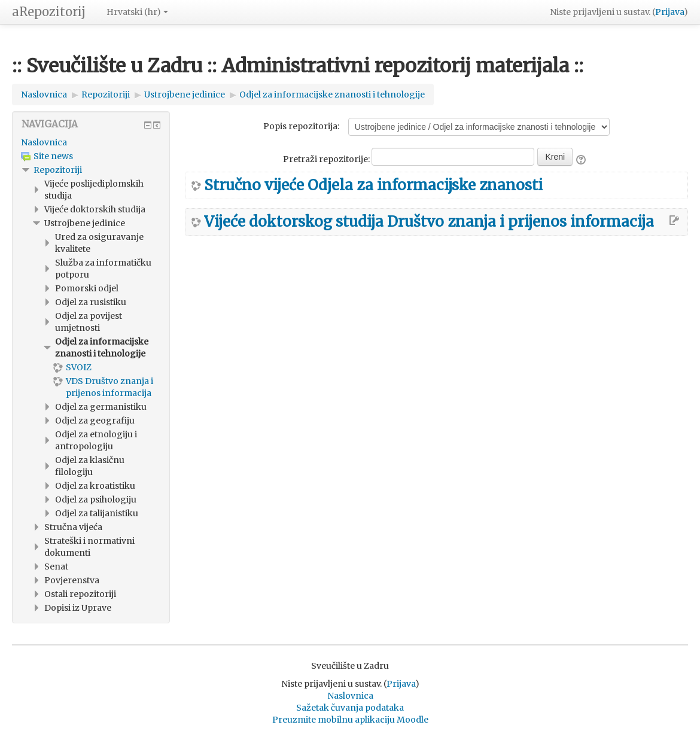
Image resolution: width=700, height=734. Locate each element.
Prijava (669, 12)
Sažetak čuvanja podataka (350, 708)
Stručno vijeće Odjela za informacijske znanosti (373, 185)
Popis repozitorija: (301, 126)
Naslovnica (44, 142)
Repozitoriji (58, 170)
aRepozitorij (49, 12)
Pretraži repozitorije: (327, 159)
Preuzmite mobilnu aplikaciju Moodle (350, 720)
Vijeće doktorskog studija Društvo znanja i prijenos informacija (429, 222)
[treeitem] (91, 142)
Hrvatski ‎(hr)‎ (137, 12)
